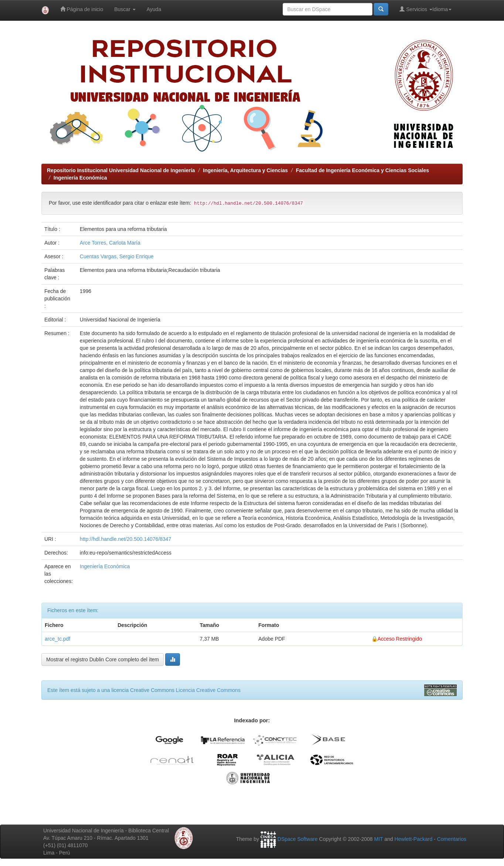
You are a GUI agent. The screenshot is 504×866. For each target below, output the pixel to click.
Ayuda (154, 9)
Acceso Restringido (400, 639)
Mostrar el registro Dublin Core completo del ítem (103, 659)
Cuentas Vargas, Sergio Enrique (117, 256)
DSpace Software (298, 839)
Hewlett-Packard (413, 839)
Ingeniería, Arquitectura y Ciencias (245, 170)
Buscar (125, 9)
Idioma (442, 9)
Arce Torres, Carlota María (110, 243)
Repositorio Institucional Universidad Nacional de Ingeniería (121, 170)
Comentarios (452, 839)
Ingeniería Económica (80, 178)
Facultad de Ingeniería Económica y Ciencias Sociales (362, 170)
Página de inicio (82, 9)
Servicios (416, 9)
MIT (378, 839)
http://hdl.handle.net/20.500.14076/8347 (126, 539)
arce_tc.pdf (57, 639)
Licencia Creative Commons (208, 690)
